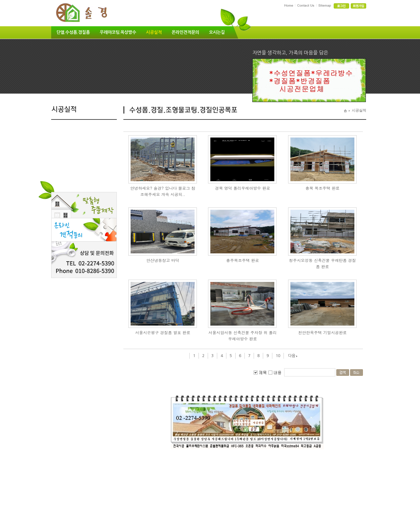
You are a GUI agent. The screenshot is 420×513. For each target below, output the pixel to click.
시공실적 (154, 32)
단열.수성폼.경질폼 (73, 32)
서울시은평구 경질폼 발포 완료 (163, 332)
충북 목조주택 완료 (323, 188)
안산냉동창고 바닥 (163, 260)
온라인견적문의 (185, 32)
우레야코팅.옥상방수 (118, 32)
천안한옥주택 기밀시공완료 (323, 332)
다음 (292, 356)
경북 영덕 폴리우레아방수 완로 (242, 188)
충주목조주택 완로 (242, 260)
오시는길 (217, 32)
